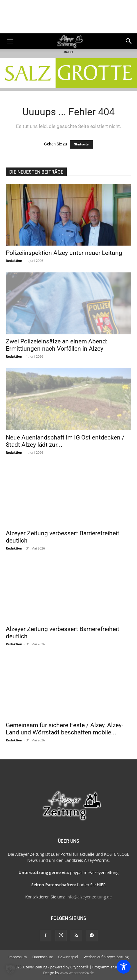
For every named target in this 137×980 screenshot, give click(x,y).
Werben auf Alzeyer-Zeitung (106, 957)
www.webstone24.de (77, 973)
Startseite (81, 144)
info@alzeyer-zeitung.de (89, 897)
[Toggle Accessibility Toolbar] (124, 967)
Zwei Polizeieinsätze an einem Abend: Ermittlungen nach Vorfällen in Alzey (57, 345)
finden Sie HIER (91, 885)
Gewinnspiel (68, 957)
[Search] (129, 41)
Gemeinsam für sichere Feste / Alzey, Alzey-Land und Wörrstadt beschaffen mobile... (65, 729)
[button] (10, 41)
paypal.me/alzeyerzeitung (94, 872)
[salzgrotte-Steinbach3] (68, 73)
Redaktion (14, 261)
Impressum (18, 957)
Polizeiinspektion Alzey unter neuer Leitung (64, 253)
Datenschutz (42, 957)
